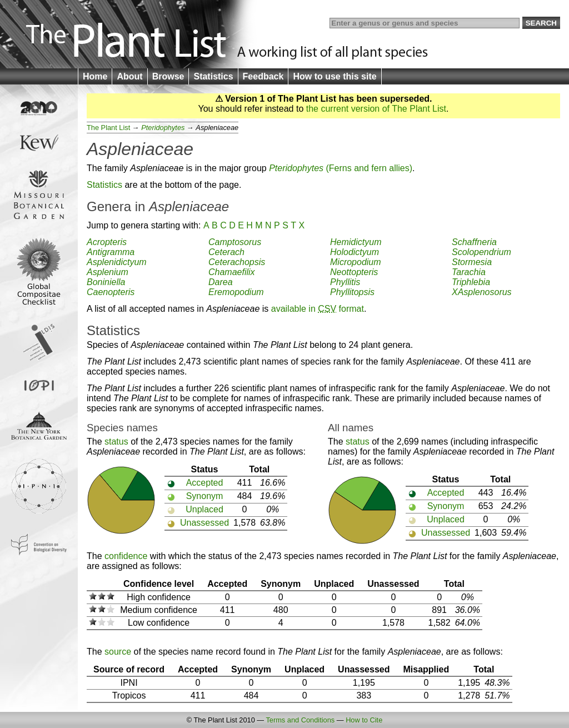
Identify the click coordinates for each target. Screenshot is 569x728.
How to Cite (364, 720)
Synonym (205, 496)
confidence (126, 556)
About (129, 76)
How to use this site (335, 76)
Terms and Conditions (300, 720)
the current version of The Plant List (376, 109)
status (116, 442)
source (118, 652)
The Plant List (108, 128)
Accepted (205, 483)
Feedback (263, 76)
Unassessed (204, 523)
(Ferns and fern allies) (341, 168)
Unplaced (204, 509)
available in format (318, 309)
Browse (168, 76)
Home (95, 76)
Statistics (213, 76)
